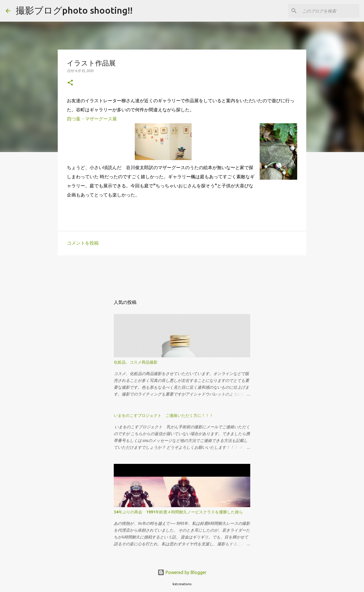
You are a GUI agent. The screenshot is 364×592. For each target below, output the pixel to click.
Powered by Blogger (182, 572)
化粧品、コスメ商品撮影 (136, 362)
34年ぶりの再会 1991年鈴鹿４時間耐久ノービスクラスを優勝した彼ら (178, 512)
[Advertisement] (122, 273)
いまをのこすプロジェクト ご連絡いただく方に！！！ (164, 415)
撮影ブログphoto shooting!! (74, 10)
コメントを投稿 (83, 243)
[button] (70, 83)
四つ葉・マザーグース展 (92, 119)
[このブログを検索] (330, 11)
